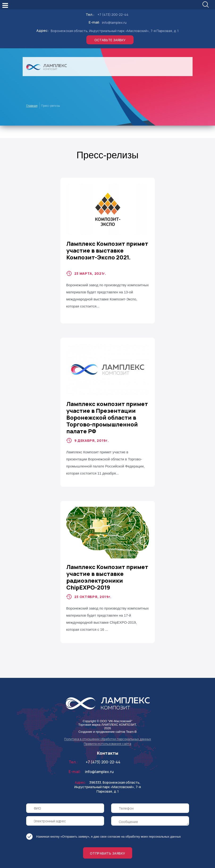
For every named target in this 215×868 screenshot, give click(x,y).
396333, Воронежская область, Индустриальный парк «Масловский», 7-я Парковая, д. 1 (108, 777)
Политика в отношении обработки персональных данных (108, 730)
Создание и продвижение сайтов (102, 722)
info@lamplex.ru (114, 13)
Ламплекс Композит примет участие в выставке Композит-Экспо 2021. (107, 241)
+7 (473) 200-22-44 (113, 5)
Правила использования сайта (107, 734)
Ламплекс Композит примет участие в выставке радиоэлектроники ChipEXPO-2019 (107, 568)
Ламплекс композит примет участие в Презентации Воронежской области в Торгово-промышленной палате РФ (107, 408)
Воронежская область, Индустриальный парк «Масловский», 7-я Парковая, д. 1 (115, 21)
